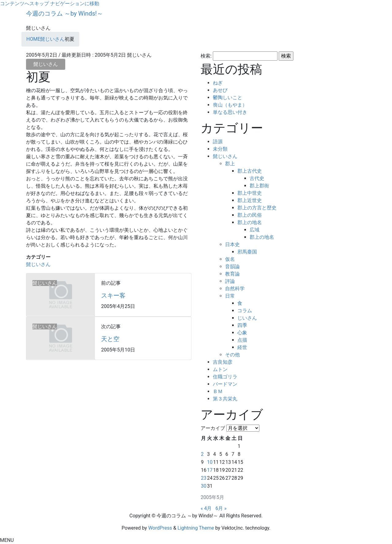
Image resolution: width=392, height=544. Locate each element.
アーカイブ (213, 428)
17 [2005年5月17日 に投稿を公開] (210, 470)
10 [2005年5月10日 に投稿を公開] (210, 462)
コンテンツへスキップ (24, 4)
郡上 (230, 164)
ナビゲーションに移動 (75, 4)
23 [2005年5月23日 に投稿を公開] (204, 478)
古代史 (257, 178)
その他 (232, 355)
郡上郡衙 (259, 186)
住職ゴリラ (225, 377)
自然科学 (235, 289)
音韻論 (232, 266)
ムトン (220, 369)
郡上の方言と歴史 (257, 208)
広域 (254, 230)
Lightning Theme (196, 528)
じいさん (247, 318)
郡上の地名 (250, 222)
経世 (242, 347)
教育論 (232, 274)
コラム (245, 311)
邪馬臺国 (247, 252)
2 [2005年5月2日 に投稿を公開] (202, 454)
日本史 (232, 244)
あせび (220, 90)
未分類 (220, 149)
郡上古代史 (250, 171)
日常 (230, 296)
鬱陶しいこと (228, 98)
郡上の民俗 (250, 215)
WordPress (160, 528)
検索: (206, 56)
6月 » (221, 508)
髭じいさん (46, 64)
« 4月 (206, 508)
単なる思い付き (230, 112)
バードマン (225, 384)
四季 (242, 325)
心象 (242, 333)
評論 (230, 281)
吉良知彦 (223, 362)
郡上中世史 (250, 193)
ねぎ (218, 83)
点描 (242, 340)
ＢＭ (218, 391)
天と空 (110, 339)
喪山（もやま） (230, 105)
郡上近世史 (250, 200)
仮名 (230, 259)
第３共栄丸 (225, 399)
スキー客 (113, 295)
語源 (218, 142)
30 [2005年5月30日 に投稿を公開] (204, 486)
